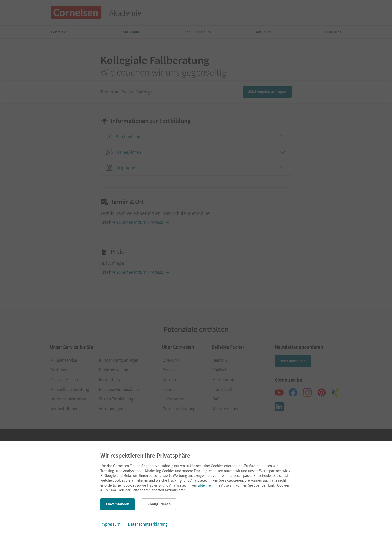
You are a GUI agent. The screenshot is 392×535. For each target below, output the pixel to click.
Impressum (110, 524)
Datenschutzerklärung (148, 524)
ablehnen (205, 485)
